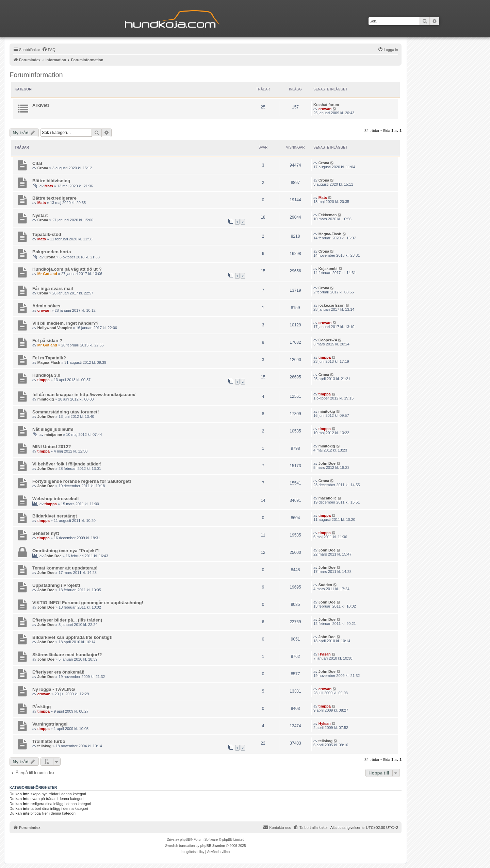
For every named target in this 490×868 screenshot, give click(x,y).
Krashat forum (326, 105)
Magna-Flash (330, 234)
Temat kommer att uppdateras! (65, 568)
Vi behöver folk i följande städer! (67, 464)
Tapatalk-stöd (47, 234)
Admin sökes (46, 306)
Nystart (40, 215)
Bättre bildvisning (51, 181)
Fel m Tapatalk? (49, 358)
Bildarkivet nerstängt (55, 516)
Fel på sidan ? (47, 341)
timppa (325, 357)
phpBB (185, 840)
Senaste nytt (46, 533)
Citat (37, 163)
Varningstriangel (50, 724)
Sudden (325, 585)
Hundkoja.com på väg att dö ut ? (67, 269)
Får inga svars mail (53, 288)
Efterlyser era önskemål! (58, 672)
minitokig (46, 399)
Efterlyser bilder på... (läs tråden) (67, 620)
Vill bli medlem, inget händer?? (66, 323)
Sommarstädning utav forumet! (66, 412)
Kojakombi (328, 269)
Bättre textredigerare (54, 198)
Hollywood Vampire (55, 328)
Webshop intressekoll (55, 499)
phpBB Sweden (213, 846)
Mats (49, 186)
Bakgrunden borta (52, 252)
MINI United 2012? (52, 447)
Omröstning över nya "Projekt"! (66, 551)
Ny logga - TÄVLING (54, 689)
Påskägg (42, 707)
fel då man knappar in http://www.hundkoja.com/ (84, 395)
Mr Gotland (47, 274)
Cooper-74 (328, 340)
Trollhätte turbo (49, 741)
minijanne (53, 435)
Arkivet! (41, 105)
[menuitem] (49, 50)
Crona (43, 168)
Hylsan (325, 654)
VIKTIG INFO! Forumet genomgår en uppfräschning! (88, 603)
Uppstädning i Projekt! (56, 585)
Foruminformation (36, 75)
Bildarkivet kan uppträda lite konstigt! (72, 637)
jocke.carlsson (331, 305)
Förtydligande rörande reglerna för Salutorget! (82, 481)
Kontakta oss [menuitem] (277, 827)
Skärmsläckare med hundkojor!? (67, 655)
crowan (325, 109)
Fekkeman (328, 215)
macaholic (328, 498)
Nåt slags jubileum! (53, 429)
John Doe (46, 416)
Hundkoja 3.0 (46, 375)
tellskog (45, 746)
